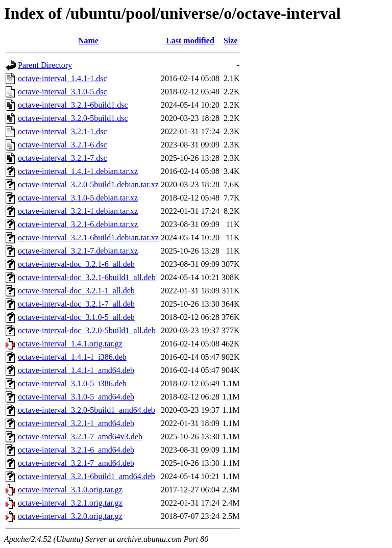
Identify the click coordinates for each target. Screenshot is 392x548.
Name (88, 41)
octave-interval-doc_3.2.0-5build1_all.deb (87, 330)
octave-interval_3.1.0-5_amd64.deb (76, 397)
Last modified (190, 41)
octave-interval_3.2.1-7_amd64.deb (76, 463)
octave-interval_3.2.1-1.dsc (63, 131)
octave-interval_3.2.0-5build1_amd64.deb (87, 410)
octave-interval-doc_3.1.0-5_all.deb (76, 317)
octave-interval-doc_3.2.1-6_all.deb (76, 264)
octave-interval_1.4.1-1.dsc (63, 78)
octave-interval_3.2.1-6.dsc (63, 145)
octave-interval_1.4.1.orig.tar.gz (70, 344)
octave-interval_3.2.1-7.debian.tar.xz (78, 251)
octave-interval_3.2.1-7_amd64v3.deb (80, 437)
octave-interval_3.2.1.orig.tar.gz (70, 503)
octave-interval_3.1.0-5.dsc (63, 92)
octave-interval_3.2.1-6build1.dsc (73, 105)
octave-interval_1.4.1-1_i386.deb (72, 357)
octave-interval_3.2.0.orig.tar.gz (70, 516)
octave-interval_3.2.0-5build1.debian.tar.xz (88, 184)
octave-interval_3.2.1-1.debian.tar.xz (78, 211)
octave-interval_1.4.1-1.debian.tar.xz (78, 171)
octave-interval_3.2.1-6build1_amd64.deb (87, 476)
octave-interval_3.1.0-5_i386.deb (72, 383)
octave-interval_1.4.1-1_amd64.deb (76, 370)
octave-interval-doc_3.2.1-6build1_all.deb (87, 277)
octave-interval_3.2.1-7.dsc (63, 158)
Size (231, 41)
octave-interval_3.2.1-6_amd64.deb (76, 450)
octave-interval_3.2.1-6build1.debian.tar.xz (88, 238)
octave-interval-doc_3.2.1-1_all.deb (76, 291)
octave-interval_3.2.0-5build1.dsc (73, 118)
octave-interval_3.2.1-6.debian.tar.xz (78, 224)
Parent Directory (45, 65)
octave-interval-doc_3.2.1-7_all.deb (76, 304)
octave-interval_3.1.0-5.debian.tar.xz (78, 198)
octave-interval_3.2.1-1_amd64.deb (76, 423)
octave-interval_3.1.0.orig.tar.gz (70, 490)
